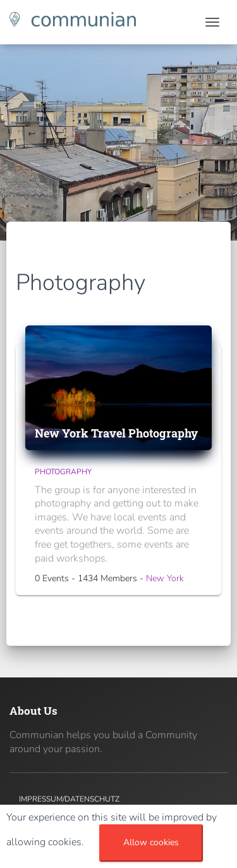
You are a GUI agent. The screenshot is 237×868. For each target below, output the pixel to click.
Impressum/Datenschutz (69, 799)
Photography (63, 472)
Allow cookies (151, 842)
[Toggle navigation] (212, 22)
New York (165, 578)
